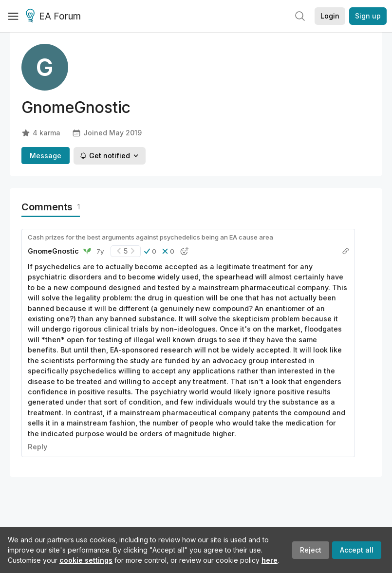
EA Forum (55, 17)
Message (46, 156)
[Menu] (13, 16)
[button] (150, 251)
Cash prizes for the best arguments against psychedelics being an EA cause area (150, 237)
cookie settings (86, 560)
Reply (37, 447)
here (270, 560)
